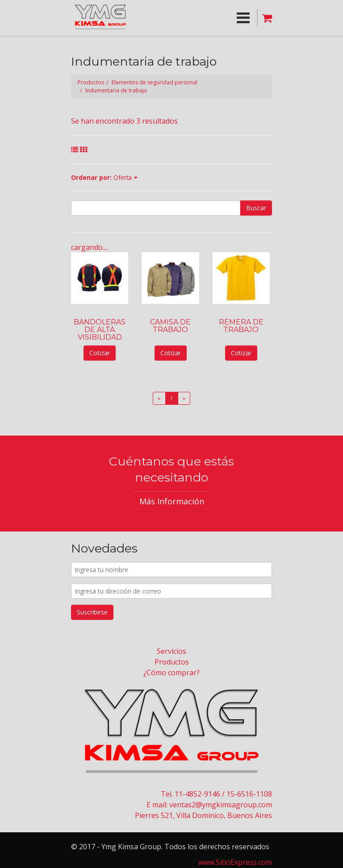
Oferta (123, 177)
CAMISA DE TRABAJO (170, 326)
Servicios (171, 651)
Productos (91, 82)
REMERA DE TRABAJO (241, 326)
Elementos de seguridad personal (155, 82)
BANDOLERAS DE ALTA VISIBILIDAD (100, 330)
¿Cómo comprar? (171, 673)
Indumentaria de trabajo (116, 90)
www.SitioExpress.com (235, 862)
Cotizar (100, 353)
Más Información (172, 501)
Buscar (256, 208)
